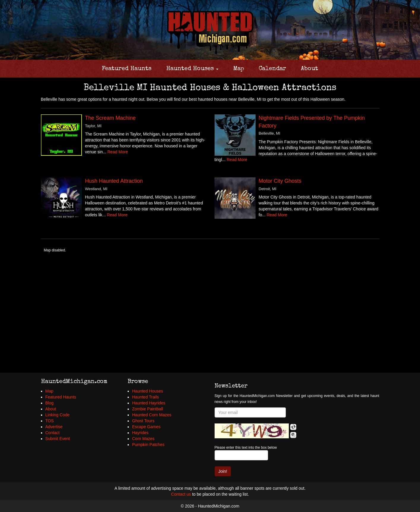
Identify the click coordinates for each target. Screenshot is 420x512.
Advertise (54, 427)
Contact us (181, 494)
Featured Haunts (127, 69)
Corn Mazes (143, 439)
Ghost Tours (143, 421)
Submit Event (58, 439)
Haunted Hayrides (149, 403)
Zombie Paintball (148, 409)
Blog (50, 403)
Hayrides (140, 433)
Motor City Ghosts (280, 181)
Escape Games (146, 427)
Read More (118, 152)
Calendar (272, 69)
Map (239, 69)
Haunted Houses (192, 69)
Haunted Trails (145, 397)
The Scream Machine (110, 118)
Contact (53, 433)
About (310, 69)
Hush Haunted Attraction (114, 181)
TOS (50, 421)
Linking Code (58, 415)
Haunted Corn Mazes (152, 415)
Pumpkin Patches (148, 445)
